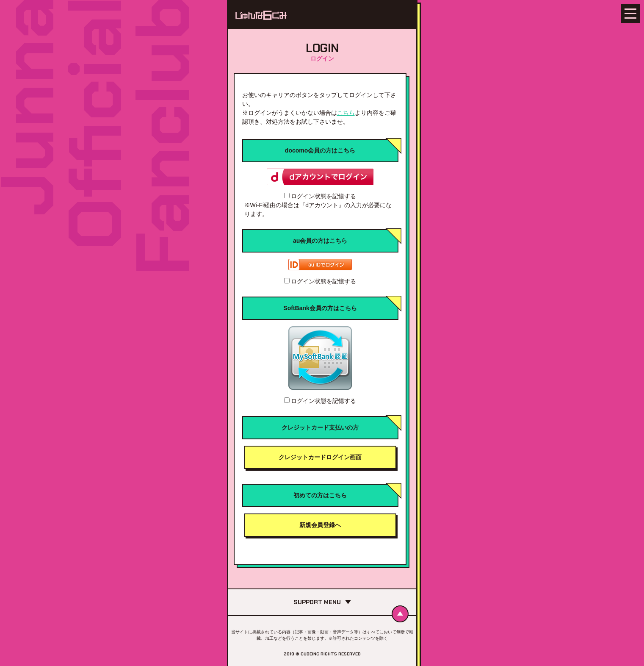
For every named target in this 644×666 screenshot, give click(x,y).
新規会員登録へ (320, 525)
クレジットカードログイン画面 (320, 457)
